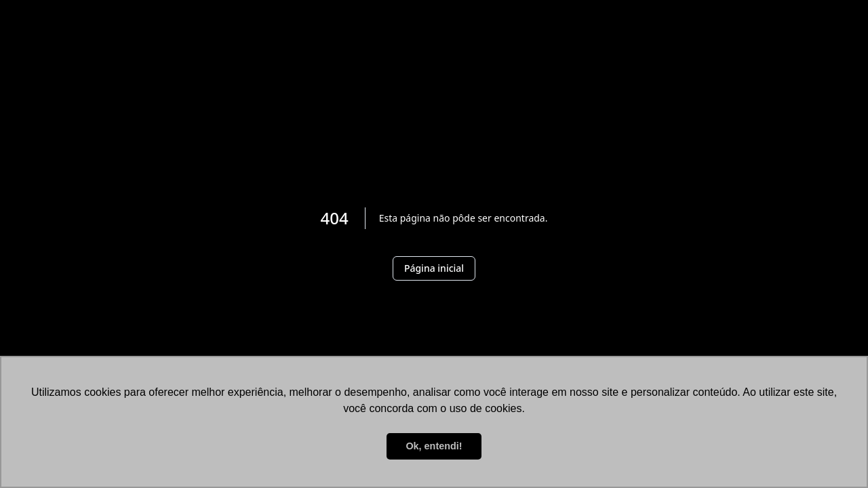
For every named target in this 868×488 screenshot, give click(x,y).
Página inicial (434, 268)
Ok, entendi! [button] (434, 446)
